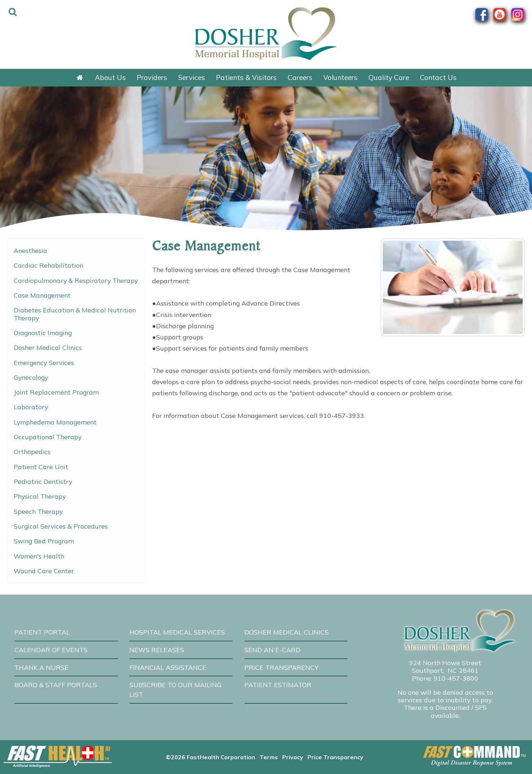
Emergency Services (44, 362)
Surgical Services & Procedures (61, 526)
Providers (152, 77)
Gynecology (31, 377)
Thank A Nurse (41, 667)
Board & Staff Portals (56, 685)
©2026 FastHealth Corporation (210, 757)
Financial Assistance (168, 667)
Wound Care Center (44, 571)
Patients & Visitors (246, 77)
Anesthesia (30, 250)
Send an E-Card (272, 650)
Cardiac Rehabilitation (48, 265)
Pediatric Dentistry (43, 481)
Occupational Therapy (48, 437)
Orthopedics (32, 451)
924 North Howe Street (445, 663)
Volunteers (340, 77)
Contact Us (438, 77)
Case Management (42, 295)
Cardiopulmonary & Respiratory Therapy (76, 280)
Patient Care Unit (41, 467)
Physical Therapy (40, 496)
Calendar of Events (51, 650)
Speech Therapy (38, 511)
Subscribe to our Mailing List (176, 690)
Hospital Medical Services (177, 632)
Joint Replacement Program (56, 392)
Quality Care (389, 77)
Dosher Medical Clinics (48, 347)
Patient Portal (42, 632)
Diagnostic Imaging (43, 333)
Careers (300, 77)
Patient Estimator (278, 685)
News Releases (157, 650)
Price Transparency (281, 667)
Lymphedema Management (55, 422)
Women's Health (39, 556)
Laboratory (31, 407)
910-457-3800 (456, 678)
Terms (269, 757)
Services (192, 77)
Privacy (293, 757)
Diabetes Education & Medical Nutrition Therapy (75, 314)
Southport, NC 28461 (445, 670)
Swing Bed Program (44, 541)
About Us (110, 77)
